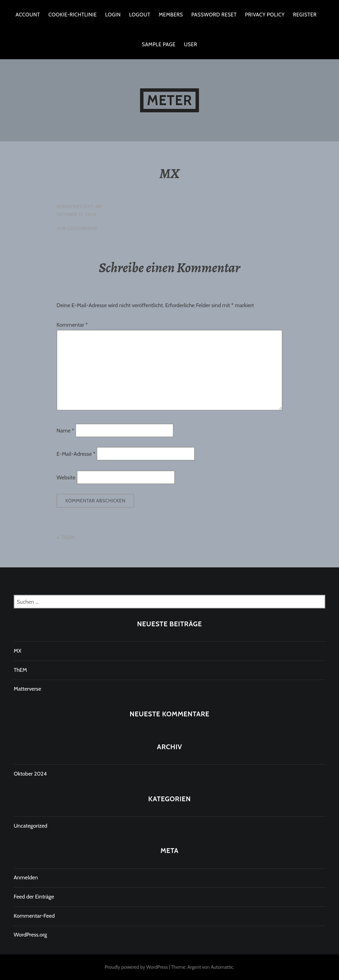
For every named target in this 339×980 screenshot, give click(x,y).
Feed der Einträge (34, 897)
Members (171, 15)
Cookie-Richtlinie (72, 15)
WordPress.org (30, 935)
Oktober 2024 (30, 774)
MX (17, 651)
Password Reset (214, 15)
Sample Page (159, 45)
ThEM (68, 537)
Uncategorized (30, 826)
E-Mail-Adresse (76, 454)
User (191, 45)
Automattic (222, 967)
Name (65, 430)
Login (113, 15)
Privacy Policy (265, 15)
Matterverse (27, 689)
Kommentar (72, 325)
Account (28, 15)
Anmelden (26, 877)
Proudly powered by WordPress (136, 967)
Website (66, 477)
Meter (169, 100)
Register (305, 15)
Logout (140, 15)
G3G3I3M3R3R (82, 228)
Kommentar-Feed (34, 916)
